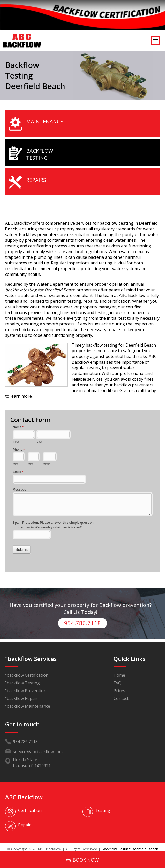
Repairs (36, 180)
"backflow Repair (21, 693)
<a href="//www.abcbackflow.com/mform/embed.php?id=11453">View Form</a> (82, 489)
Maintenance (44, 122)
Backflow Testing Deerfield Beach (130, 843)
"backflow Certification (27, 669)
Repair (24, 819)
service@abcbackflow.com (38, 746)
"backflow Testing (22, 677)
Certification (30, 805)
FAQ (117, 677)
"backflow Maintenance (28, 700)
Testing (103, 805)
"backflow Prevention (26, 685)
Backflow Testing (40, 154)
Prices (119, 685)
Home (119, 669)
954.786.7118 (82, 617)
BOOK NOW (82, 860)
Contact (121, 693)
